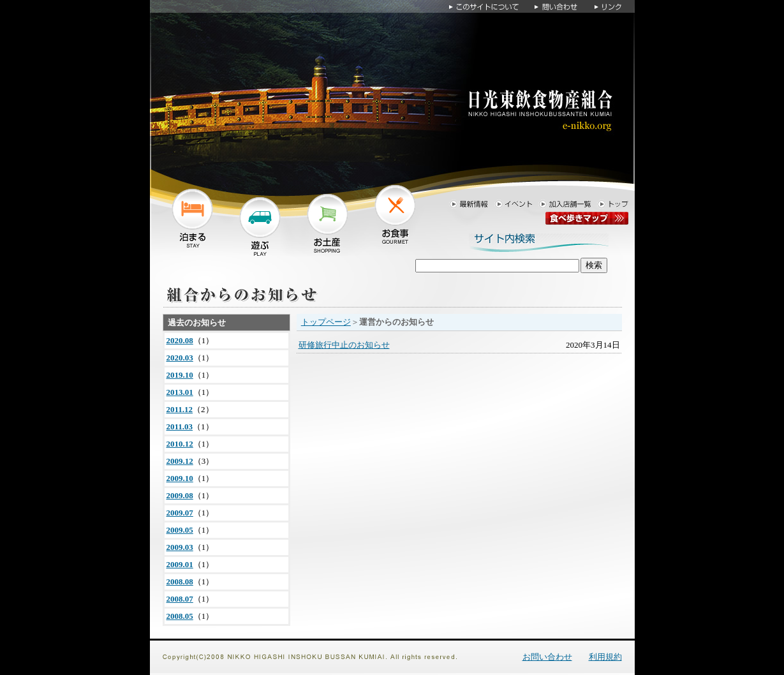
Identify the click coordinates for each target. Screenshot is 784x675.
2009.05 (180, 530)
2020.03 (180, 358)
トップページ (326, 322)
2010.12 (180, 444)
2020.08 (180, 340)
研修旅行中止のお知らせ (344, 345)
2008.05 (180, 616)
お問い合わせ (547, 657)
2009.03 (180, 547)
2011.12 (180, 409)
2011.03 (180, 427)
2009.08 (180, 495)
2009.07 (180, 513)
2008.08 (180, 582)
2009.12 (180, 461)
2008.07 (180, 599)
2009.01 (180, 564)
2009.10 (180, 478)
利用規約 (605, 657)
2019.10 (180, 375)
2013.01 (180, 392)
